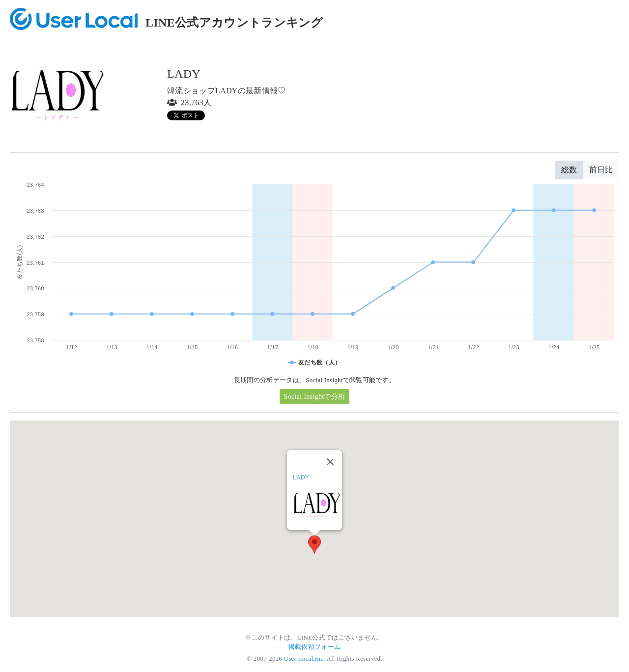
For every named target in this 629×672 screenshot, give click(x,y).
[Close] (330, 462)
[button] (314, 545)
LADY (301, 477)
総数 (569, 170)
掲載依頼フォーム (315, 647)
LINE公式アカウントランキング (234, 23)
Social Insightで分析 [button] (315, 397)
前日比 (601, 170)
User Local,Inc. (305, 659)
